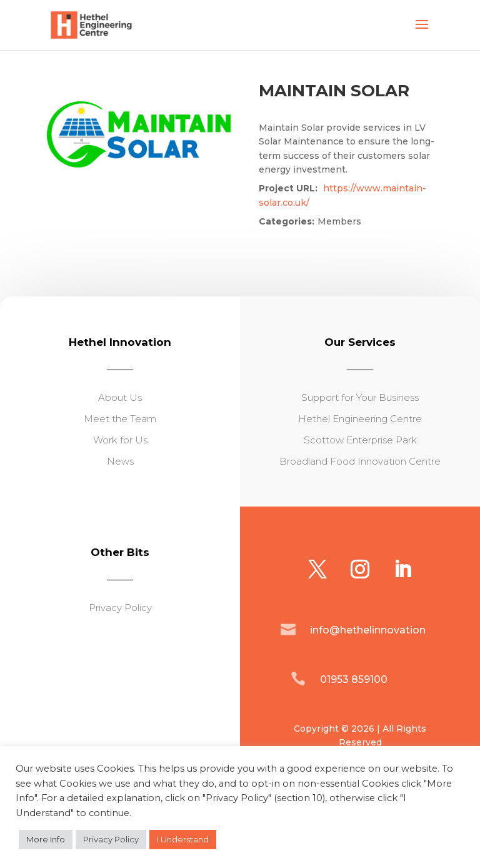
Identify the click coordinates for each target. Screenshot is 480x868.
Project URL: (288, 188)
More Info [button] (46, 839)
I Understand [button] (183, 839)
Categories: (287, 221)
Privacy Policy (111, 839)
